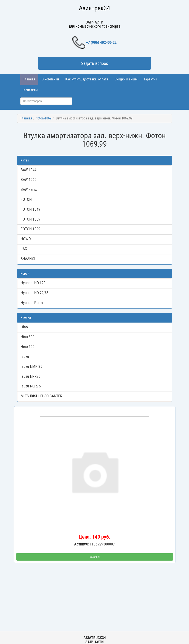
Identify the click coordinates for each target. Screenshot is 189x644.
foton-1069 (44, 118)
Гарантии (151, 79)
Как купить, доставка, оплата (87, 79)
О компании (50, 79)
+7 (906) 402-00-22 (94, 42)
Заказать (95, 557)
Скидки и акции (126, 79)
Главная (29, 79)
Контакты (31, 90)
